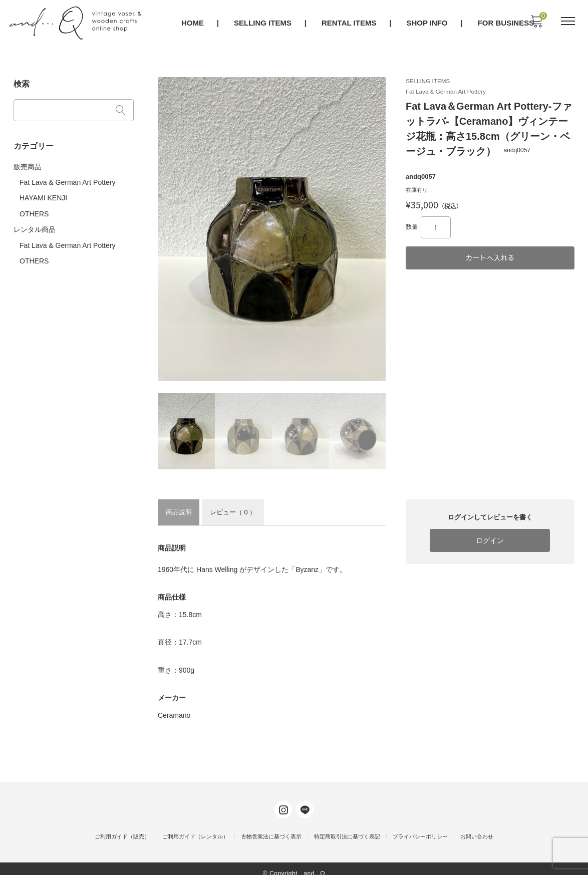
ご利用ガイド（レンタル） (195, 827)
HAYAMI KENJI (44, 194)
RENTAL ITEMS (349, 23)
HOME (193, 23)
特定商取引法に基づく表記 (347, 827)
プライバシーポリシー (420, 827)
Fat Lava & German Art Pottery (68, 179)
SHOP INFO (428, 23)
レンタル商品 (35, 224)
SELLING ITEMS (263, 23)
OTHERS (35, 209)
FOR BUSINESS (507, 23)
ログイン (490, 540)
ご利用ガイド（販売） (122, 827)
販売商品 (28, 163)
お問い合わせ (477, 827)
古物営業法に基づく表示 (271, 827)
